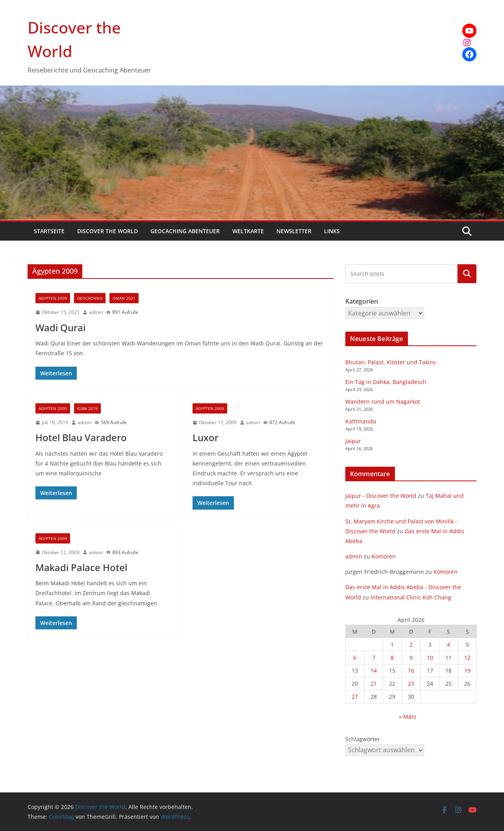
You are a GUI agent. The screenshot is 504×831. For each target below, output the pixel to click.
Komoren (384, 556)
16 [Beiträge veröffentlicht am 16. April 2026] (411, 671)
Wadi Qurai (60, 327)
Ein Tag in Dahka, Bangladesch (386, 382)
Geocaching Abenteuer (185, 231)
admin (96, 312)
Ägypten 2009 (53, 298)
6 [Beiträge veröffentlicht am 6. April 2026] (355, 658)
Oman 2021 (124, 298)
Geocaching (90, 298)
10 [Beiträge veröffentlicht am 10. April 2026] (430, 658)
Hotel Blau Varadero (81, 437)
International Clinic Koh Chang (411, 597)
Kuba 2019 (87, 408)
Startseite (49, 231)
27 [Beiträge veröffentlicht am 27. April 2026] (355, 697)
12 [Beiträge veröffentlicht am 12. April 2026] (467, 658)
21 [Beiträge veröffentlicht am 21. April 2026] (374, 684)
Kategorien (467, 274)
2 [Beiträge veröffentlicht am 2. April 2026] (411, 645)
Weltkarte (248, 231)
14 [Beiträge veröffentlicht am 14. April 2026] (374, 671)
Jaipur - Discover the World (381, 496)
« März (408, 717)
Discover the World (107, 231)
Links (332, 231)
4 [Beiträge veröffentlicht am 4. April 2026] (448, 645)
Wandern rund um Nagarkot (383, 402)
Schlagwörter (363, 739)
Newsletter (294, 231)
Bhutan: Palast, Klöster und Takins (391, 362)
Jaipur (353, 441)
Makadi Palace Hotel (81, 567)
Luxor (206, 437)
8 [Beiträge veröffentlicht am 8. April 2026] (392, 658)
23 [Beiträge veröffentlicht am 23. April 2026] (411, 684)
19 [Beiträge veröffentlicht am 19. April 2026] (467, 671)
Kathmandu (361, 421)
